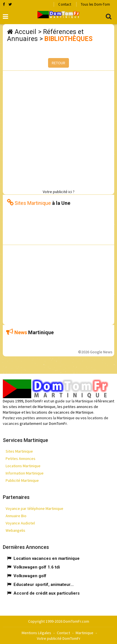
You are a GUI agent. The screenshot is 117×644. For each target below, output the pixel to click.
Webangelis (15, 530)
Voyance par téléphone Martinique (34, 508)
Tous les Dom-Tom (95, 4)
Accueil (25, 32)
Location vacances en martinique (47, 558)
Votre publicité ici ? (59, 192)
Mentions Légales (36, 633)
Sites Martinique (19, 451)
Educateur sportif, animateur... (44, 585)
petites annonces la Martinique (49, 418)
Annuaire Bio (16, 516)
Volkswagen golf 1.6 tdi (37, 567)
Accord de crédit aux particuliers (47, 593)
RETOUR (58, 63)
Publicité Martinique (22, 480)
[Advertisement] (58, 129)
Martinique (85, 633)
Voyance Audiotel (20, 523)
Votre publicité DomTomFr (59, 638)
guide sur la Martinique (74, 401)
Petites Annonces (21, 459)
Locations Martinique (23, 466)
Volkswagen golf (30, 576)
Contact (65, 4)
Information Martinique (25, 473)
